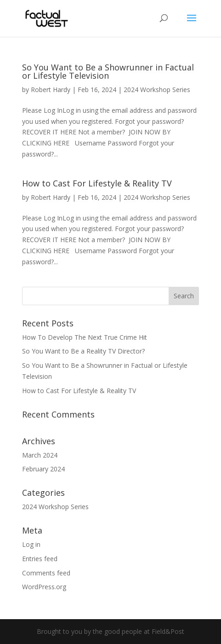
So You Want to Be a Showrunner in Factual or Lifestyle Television (108, 71)
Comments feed (46, 573)
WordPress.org (44, 587)
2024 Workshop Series (157, 90)
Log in (31, 544)
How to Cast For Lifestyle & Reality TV (97, 183)
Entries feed (40, 559)
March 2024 (40, 455)
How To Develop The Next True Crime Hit (85, 337)
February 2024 (43, 469)
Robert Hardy (51, 90)
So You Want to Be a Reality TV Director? (83, 351)
